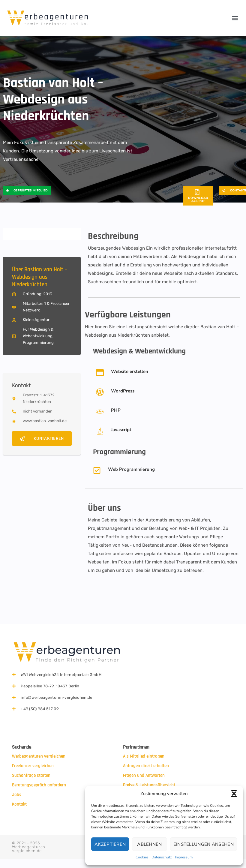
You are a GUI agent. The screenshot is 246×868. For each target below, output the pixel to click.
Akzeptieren (110, 844)
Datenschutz (162, 857)
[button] (234, 794)
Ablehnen (149, 844)
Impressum (184, 857)
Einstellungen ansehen (204, 844)
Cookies (142, 857)
